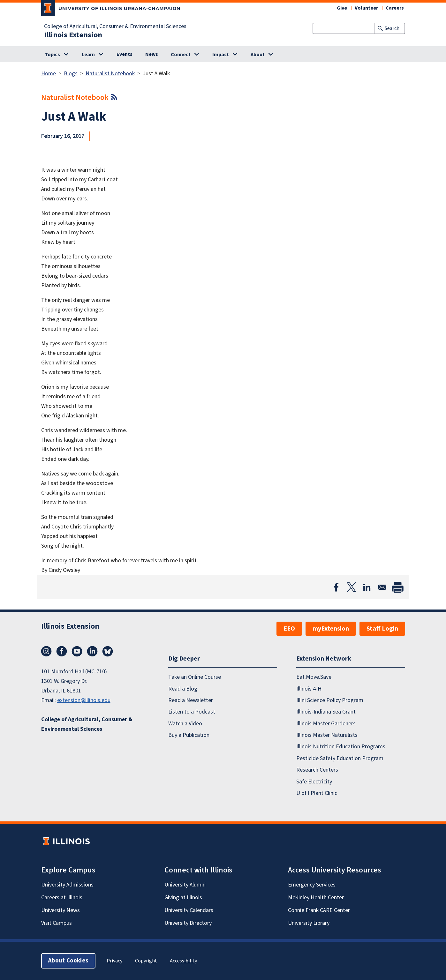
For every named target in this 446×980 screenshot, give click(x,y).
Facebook (62, 651)
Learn (88, 55)
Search (392, 28)
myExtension (331, 629)
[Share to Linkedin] (367, 587)
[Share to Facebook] (336, 587)
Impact (221, 55)
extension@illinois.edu (84, 700)
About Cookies (68, 961)
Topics (52, 55)
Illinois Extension (73, 35)
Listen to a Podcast (192, 712)
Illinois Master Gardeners (326, 724)
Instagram (46, 651)
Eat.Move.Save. (314, 677)
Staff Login (382, 629)
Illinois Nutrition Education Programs (341, 747)
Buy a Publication (189, 735)
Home (49, 74)
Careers (395, 8)
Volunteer (366, 8)
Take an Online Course (195, 677)
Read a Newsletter (191, 700)
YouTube (77, 651)
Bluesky (108, 651)
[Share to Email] (382, 587)
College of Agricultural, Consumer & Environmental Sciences (115, 26)
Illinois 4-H (309, 689)
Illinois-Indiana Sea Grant (326, 712)
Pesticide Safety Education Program (340, 758)
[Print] (397, 587)
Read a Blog (183, 689)
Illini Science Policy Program (330, 700)
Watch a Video (185, 724)
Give (342, 8)
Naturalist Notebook (110, 74)
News (152, 54)
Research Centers (317, 770)
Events (125, 54)
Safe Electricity (314, 782)
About (258, 55)
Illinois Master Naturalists (327, 735)
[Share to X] (352, 587)
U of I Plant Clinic (317, 793)
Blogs (71, 74)
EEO (289, 629)
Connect (181, 55)
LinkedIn (92, 651)
